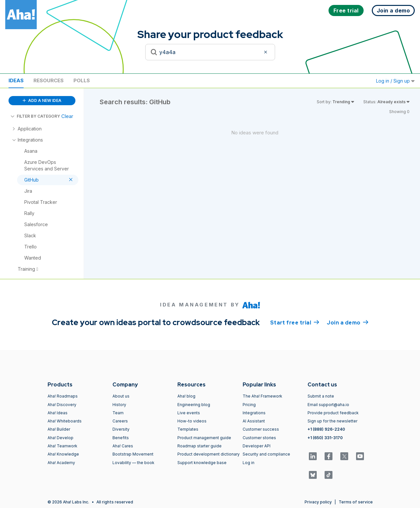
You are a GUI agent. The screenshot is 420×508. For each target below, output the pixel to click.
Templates (188, 429)
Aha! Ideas (58, 413)
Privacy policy (318, 502)
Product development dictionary (209, 454)
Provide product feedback (333, 413)
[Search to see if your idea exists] (210, 52)
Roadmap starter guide (200, 446)
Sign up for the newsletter (332, 421)
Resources (49, 80)
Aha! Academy (61, 463)
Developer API (257, 446)
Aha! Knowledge (63, 454)
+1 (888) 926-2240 (326, 429)
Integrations (254, 413)
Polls (82, 80)
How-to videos (192, 421)
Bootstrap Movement (133, 454)
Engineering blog (194, 405)
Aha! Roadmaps (63, 396)
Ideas (16, 80)
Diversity (121, 429)
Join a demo (348, 322)
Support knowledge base (202, 463)
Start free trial (295, 322)
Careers (120, 421)
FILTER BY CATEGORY (35, 116)
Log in (249, 463)
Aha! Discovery (62, 405)
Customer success (261, 429)
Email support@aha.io (328, 405)
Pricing (249, 405)
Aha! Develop (60, 438)
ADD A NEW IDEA (42, 100)
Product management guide (204, 438)
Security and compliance (266, 454)
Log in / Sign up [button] (395, 81)
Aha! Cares (123, 446)
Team (118, 413)
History (119, 405)
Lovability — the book (133, 463)
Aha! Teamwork (62, 446)
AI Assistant (254, 421)
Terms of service (356, 502)
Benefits (121, 438)
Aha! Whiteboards (65, 421)
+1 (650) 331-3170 (325, 438)
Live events (189, 413)
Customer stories (259, 438)
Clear (67, 116)
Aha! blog (186, 396)
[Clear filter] (267, 52)
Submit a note (321, 396)
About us (121, 396)
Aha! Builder (59, 429)
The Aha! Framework (262, 396)
